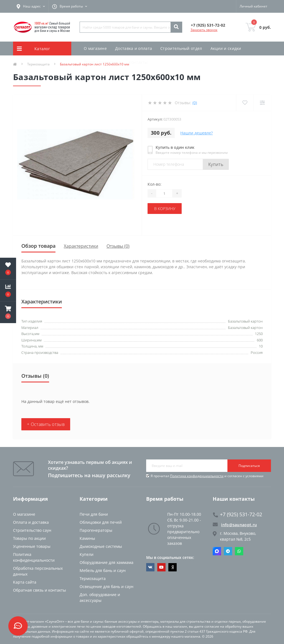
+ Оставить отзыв (46, 424)
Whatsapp (239, 551)
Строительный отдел (181, 48)
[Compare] (262, 103)
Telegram (228, 551)
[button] (8, 312)
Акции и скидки (226, 48)
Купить (216, 164)
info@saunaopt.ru (235, 525)
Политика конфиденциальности (197, 476)
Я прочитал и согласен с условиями (207, 476)
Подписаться (249, 466)
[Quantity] (164, 193)
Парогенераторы (96, 530)
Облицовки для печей (101, 522)
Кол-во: (154, 184)
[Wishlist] (245, 103)
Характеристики (81, 246)
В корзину (165, 209)
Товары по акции (29, 538)
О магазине (95, 48)
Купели (87, 554)
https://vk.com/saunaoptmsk (150, 567)
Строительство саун (32, 530)
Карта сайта (25, 582)
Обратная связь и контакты (40, 590)
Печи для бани (94, 514)
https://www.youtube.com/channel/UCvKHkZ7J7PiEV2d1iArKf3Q (161, 567)
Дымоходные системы (101, 546)
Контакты (138, 62)
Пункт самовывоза (102, 62)
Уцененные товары (32, 546)
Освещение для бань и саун (106, 586)
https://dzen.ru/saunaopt (173, 567)
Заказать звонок (204, 30)
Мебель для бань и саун (103, 570)
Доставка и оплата (134, 48)
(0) (195, 103)
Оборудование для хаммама (106, 562)
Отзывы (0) (118, 246)
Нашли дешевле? (196, 133)
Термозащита (93, 578)
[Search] (176, 27)
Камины (87, 538)
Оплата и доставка (31, 522)
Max (217, 551)
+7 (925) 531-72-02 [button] (238, 514)
